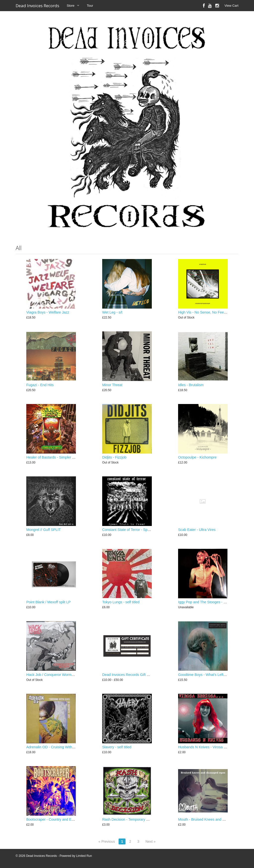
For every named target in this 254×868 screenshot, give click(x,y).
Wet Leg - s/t (112, 312)
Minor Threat (112, 385)
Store (71, 6)
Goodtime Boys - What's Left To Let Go (209, 675)
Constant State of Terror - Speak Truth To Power (140, 530)
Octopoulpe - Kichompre (197, 457)
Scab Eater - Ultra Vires (197, 530)
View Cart (231, 6)
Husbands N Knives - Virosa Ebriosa (207, 747)
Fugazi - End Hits (40, 385)
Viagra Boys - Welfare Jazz (48, 312)
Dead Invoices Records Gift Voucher (131, 675)
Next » (151, 841)
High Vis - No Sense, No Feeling (204, 312)
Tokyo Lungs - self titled (121, 602)
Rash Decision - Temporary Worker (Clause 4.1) (140, 819)
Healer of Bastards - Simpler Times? (55, 457)
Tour (90, 6)
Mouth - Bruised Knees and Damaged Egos (213, 819)
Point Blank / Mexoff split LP (48, 602)
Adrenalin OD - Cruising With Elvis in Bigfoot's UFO (67, 747)
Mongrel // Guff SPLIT (44, 530)
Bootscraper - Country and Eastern (54, 819)
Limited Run (84, 856)
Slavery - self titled (117, 747)
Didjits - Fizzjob (114, 457)
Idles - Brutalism (191, 385)
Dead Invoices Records (37, 6)
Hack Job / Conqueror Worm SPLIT (54, 675)
